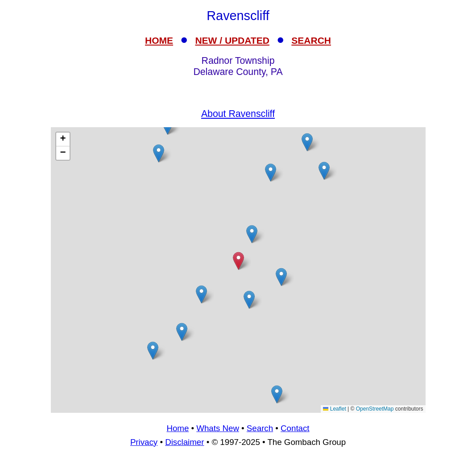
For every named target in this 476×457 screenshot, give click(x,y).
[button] (252, 234)
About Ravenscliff (238, 114)
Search (260, 428)
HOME (159, 40)
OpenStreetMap (375, 409)
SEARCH (311, 40)
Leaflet (334, 409)
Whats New (218, 428)
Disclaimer (184, 442)
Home (178, 428)
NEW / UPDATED (232, 40)
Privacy (144, 442)
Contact (295, 428)
